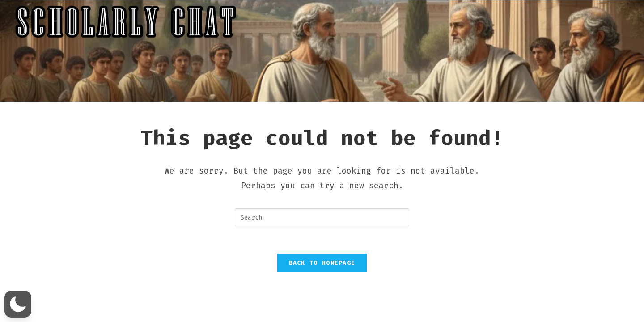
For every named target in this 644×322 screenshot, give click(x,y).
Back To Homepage (322, 263)
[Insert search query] (322, 217)
